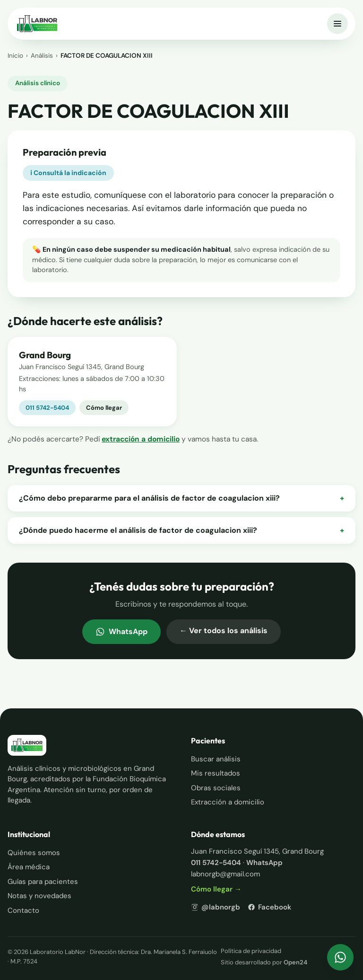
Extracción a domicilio (228, 802)
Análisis (42, 56)
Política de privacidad (251, 951)
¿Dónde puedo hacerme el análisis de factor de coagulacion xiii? (181, 530)
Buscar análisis (216, 759)
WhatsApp (121, 631)
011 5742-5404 (47, 408)
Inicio (15, 56)
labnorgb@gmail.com (225, 874)
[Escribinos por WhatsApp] (340, 957)
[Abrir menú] (337, 24)
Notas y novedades (39, 896)
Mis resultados (216, 773)
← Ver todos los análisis (224, 631)
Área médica (29, 867)
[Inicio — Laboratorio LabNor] (37, 24)
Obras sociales (216, 788)
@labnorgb (216, 907)
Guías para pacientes (43, 882)
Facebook (269, 907)
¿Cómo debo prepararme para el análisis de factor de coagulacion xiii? (181, 498)
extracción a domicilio (141, 439)
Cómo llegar (104, 408)
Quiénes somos (34, 853)
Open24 (295, 962)
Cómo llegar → (216, 889)
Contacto (23, 910)
